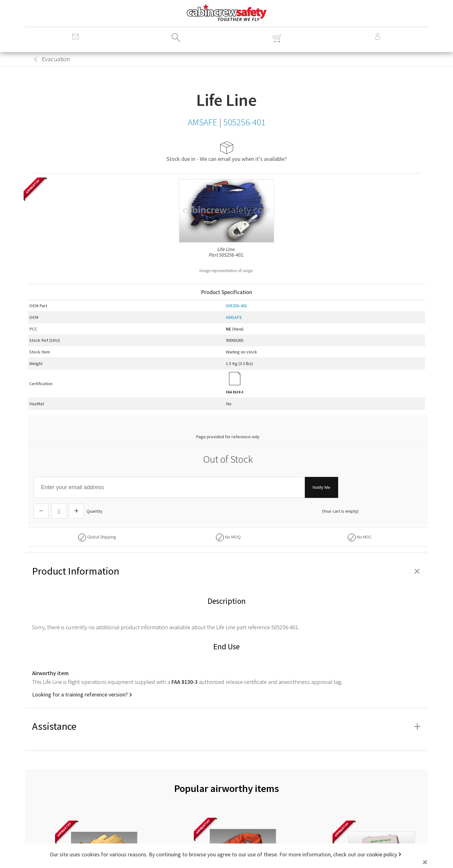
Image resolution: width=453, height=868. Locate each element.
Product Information (226, 571)
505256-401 (237, 306)
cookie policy (382, 854)
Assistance (226, 726)
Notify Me (322, 487)
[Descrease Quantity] (41, 511)
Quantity (95, 511)
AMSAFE (234, 317)
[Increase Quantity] (76, 511)
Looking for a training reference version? (80, 694)
